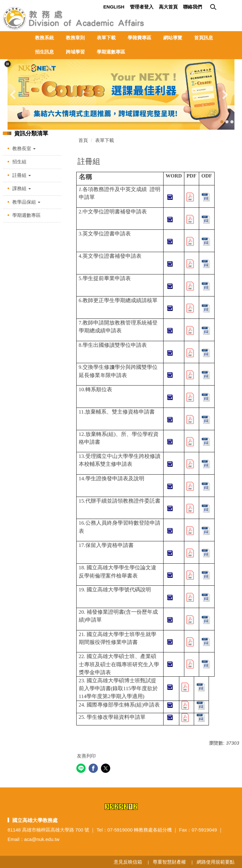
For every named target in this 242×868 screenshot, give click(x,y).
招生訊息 (44, 52)
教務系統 (44, 38)
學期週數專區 (111, 52)
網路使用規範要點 (216, 862)
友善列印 (86, 756)
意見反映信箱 (128, 862)
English (114, 7)
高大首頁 (168, 7)
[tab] (222, 122)
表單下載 (106, 38)
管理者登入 (142, 7)
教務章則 (75, 38)
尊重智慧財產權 (169, 862)
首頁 (83, 140)
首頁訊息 (204, 38)
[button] (8, 64)
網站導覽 (173, 38)
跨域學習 (75, 52)
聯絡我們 (193, 7)
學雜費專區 (139, 38)
